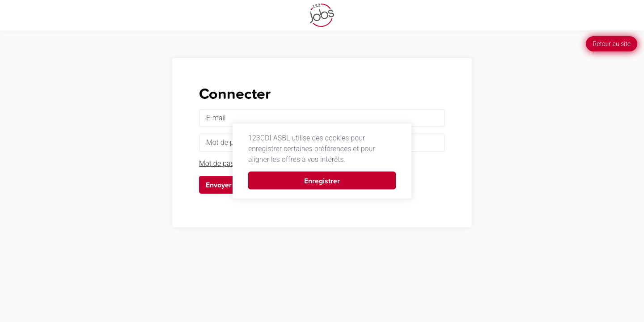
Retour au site (612, 44)
